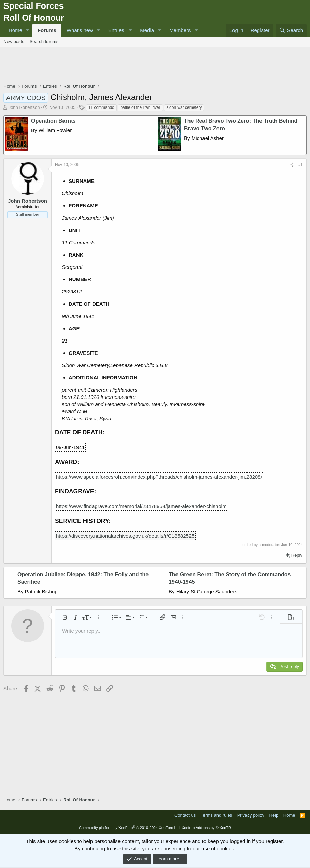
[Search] (291, 30)
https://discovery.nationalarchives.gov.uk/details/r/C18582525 (125, 536)
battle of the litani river (140, 107)
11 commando (101, 107)
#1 (301, 165)
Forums (47, 30)
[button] (28, 30)
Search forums (44, 41)
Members (180, 30)
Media (147, 30)
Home (15, 30)
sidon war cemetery (184, 107)
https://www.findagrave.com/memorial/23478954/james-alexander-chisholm (141, 506)
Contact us (185, 815)
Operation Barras (53, 121)
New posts (14, 41)
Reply (297, 555)
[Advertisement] (155, 66)
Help (274, 815)
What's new (80, 30)
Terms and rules (216, 815)
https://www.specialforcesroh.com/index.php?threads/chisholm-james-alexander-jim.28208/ (159, 477)
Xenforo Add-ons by (206, 828)
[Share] (292, 165)
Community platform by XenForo (130, 828)
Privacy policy (251, 815)
